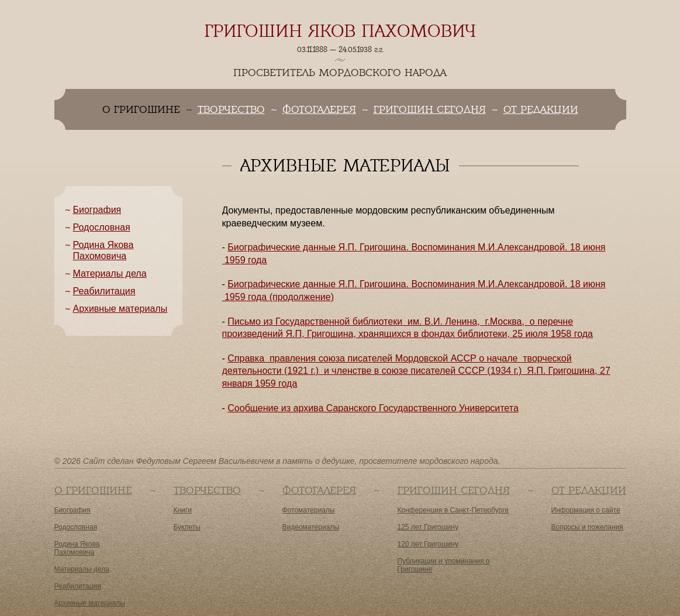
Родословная (102, 227)
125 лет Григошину (428, 527)
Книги (183, 510)
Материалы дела (110, 273)
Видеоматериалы (311, 527)
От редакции (541, 109)
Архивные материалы (120, 309)
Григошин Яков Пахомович (340, 31)
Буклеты (187, 527)
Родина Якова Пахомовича (77, 548)
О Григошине (93, 490)
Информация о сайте (586, 510)
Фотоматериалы (309, 510)
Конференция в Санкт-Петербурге (453, 510)
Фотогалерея (319, 109)
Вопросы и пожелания (587, 527)
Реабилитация (104, 291)
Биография (97, 210)
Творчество (231, 109)
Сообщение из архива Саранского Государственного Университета (373, 408)
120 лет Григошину (428, 544)
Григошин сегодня (430, 109)
